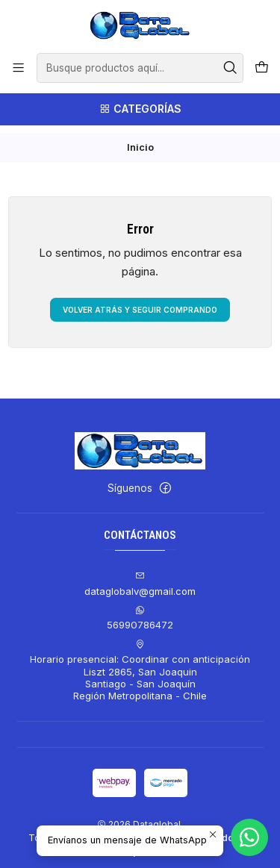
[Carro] (262, 68)
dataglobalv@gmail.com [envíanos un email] (140, 577)
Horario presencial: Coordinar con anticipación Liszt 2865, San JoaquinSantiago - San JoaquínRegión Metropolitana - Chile (140, 663)
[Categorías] (140, 109)
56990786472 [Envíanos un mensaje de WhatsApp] (140, 610)
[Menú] (18, 68)
